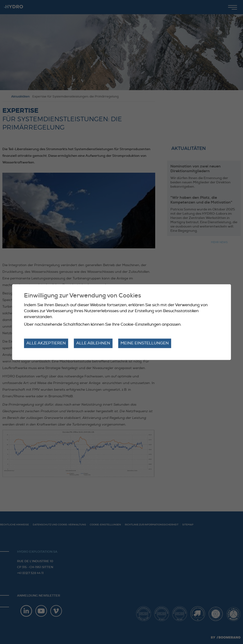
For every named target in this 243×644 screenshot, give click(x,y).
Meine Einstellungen (145, 343)
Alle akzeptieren (46, 343)
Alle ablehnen (93, 343)
